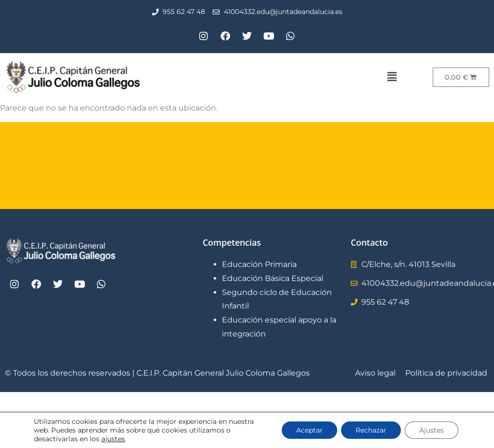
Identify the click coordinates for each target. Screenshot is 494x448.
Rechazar (371, 430)
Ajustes (432, 430)
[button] (392, 77)
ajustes (113, 439)
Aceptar (309, 430)
